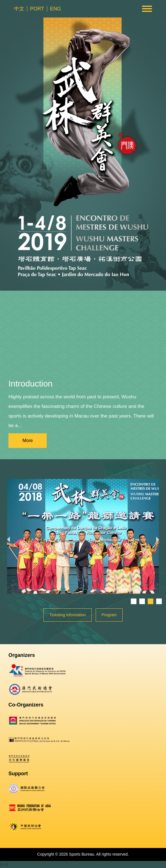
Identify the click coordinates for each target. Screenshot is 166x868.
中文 (19, 9)
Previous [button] (7, 537)
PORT (37, 9)
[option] (83, 537)
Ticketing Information (67, 615)
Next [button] (159, 537)
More (28, 440)
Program (109, 615)
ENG (56, 9)
